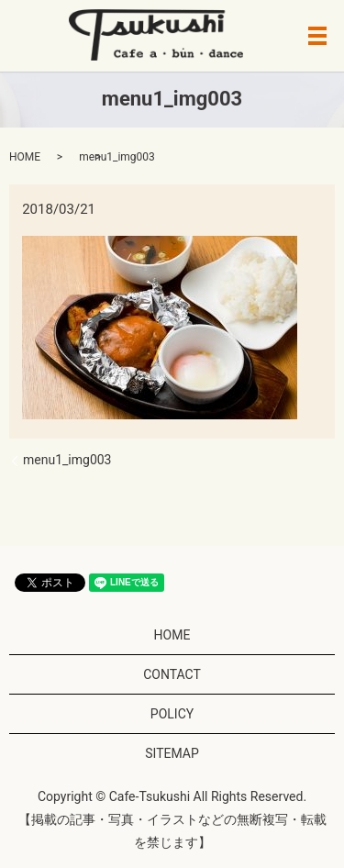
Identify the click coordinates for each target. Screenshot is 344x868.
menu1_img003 (67, 460)
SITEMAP (172, 753)
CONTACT (172, 674)
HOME (25, 157)
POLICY (172, 714)
